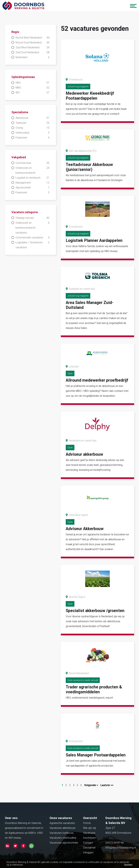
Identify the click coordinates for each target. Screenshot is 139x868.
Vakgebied (19, 157)
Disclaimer (89, 848)
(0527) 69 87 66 (115, 843)
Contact (88, 843)
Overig (32, 128)
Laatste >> (107, 785)
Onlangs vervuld (32, 218)
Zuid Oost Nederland (32, 52)
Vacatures (89, 833)
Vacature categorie (25, 212)
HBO (32, 83)
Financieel (32, 138)
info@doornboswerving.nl (121, 848)
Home (87, 823)
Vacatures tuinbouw (62, 833)
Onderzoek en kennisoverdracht (32, 170)
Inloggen (88, 852)
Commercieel (32, 163)
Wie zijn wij (90, 828)
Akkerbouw (32, 118)
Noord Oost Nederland (32, 43)
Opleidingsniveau (23, 77)
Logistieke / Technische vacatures (32, 244)
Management (32, 183)
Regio (15, 32)
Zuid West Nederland (32, 48)
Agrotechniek (32, 188)
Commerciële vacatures (32, 238)
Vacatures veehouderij (63, 838)
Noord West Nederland (32, 38)
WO (32, 93)
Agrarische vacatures (62, 823)
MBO (32, 88)
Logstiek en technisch (32, 178)
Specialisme (20, 112)
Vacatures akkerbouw (63, 828)
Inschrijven (90, 838)
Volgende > (91, 785)
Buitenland (32, 57)
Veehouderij (32, 133)
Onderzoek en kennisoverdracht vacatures (32, 227)
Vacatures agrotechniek (64, 843)
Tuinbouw (32, 123)
